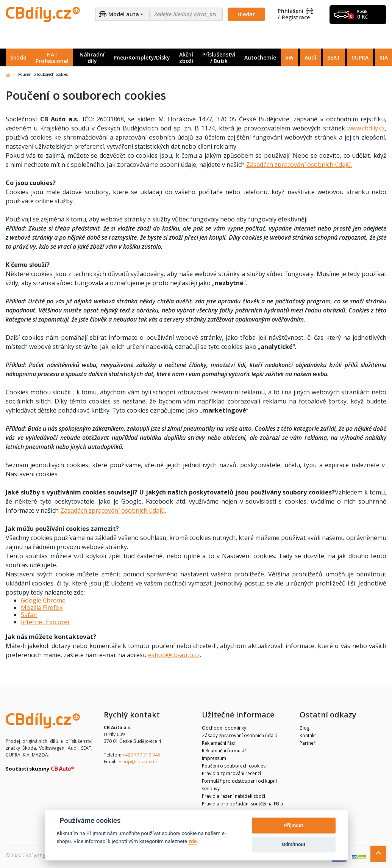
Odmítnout (294, 844)
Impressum (214, 758)
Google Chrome (43, 600)
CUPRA (360, 57)
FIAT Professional (52, 58)
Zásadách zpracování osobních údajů (112, 510)
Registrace (296, 18)
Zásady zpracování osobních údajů (240, 735)
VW (289, 57)
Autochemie (260, 57)
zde (192, 841)
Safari (29, 615)
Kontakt (308, 735)
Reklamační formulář (224, 751)
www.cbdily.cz (366, 128)
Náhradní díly (92, 58)
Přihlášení (295, 11)
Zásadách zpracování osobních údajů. (299, 165)
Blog (305, 728)
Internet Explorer (45, 622)
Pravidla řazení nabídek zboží (233, 796)
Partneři (308, 743)
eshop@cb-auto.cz (174, 655)
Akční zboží (186, 58)
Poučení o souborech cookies (234, 766)
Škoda (18, 57)
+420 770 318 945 (141, 755)
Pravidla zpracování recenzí (231, 773)
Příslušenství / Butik (219, 58)
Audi (310, 57)
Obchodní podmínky (224, 728)
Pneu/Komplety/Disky (142, 57)
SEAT (334, 57)
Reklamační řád (218, 743)
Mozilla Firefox (42, 607)
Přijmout (294, 825)
